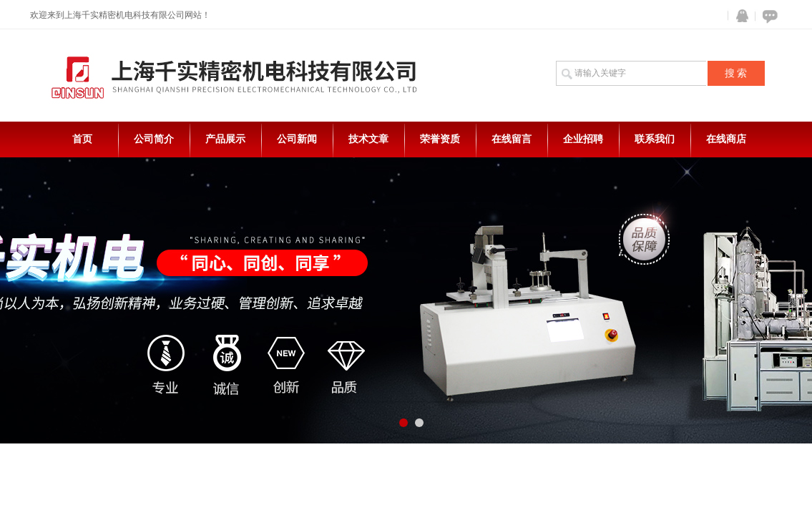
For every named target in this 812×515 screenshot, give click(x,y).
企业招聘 (583, 139)
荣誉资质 (440, 139)
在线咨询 (768, 16)
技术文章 (368, 139)
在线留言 (512, 139)
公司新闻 (297, 139)
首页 (82, 139)
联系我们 (655, 139)
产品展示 (225, 139)
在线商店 (726, 139)
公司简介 (154, 139)
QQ (739, 16)
